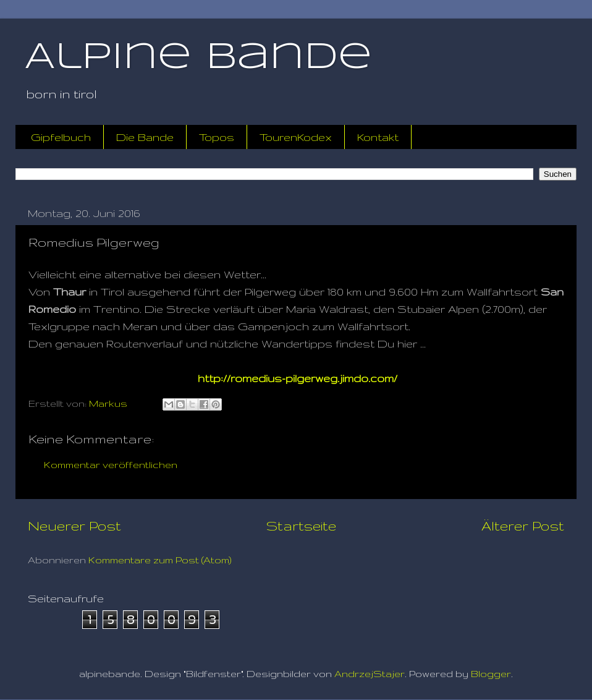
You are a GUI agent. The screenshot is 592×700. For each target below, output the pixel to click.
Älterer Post (523, 526)
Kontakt (378, 137)
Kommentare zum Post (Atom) (160, 560)
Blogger (491, 674)
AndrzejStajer (370, 674)
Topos (217, 137)
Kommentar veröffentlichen (111, 465)
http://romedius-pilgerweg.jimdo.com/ (298, 378)
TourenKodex (296, 137)
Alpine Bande (198, 58)
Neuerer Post (74, 526)
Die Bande (145, 137)
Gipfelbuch (61, 137)
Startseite (301, 526)
